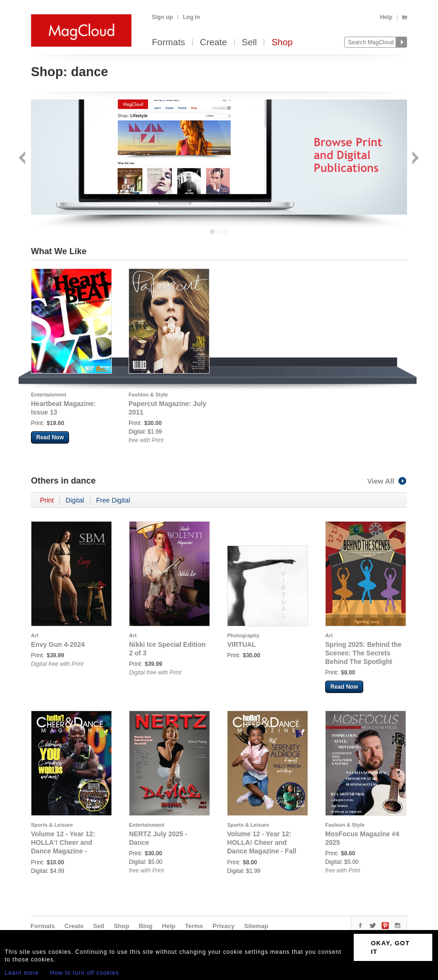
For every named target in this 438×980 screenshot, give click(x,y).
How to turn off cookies (85, 973)
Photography (243, 635)
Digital (75, 500)
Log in (191, 17)
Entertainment (49, 395)
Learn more (22, 973)
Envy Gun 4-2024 (58, 644)
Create (214, 43)
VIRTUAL (242, 644)
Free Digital (113, 500)
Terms (194, 926)
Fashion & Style (148, 395)
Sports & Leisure (52, 825)
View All (387, 481)
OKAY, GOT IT (390, 947)
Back (23, 159)
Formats (169, 43)
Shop (282, 43)
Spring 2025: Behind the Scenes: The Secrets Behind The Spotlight (363, 653)
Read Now (50, 437)
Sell (249, 43)
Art (35, 635)
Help (386, 17)
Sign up (162, 17)
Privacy (224, 926)
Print (47, 500)
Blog (145, 926)
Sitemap (256, 926)
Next (414, 159)
